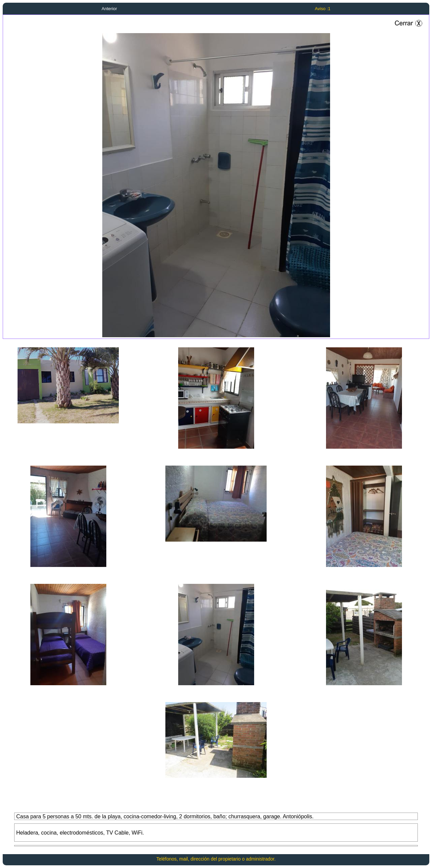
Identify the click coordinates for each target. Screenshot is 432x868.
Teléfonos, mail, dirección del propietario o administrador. (216, 859)
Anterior (109, 9)
